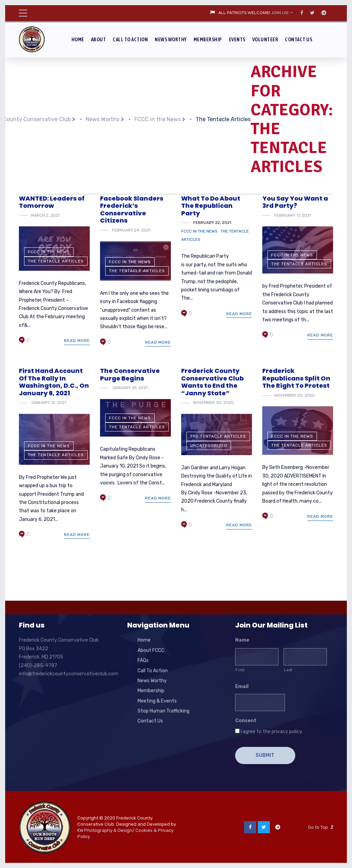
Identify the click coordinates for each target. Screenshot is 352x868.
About (99, 39)
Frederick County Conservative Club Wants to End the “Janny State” (212, 382)
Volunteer (265, 39)
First (240, 670)
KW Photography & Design (105, 830)
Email (244, 687)
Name (245, 640)
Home (78, 39)
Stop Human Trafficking (163, 711)
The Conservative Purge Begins (130, 374)
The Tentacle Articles (56, 261)
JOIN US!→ (282, 13)
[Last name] (305, 657)
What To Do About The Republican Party (211, 206)
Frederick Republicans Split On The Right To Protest (296, 378)
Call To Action (130, 39)
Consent (246, 721)
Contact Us (299, 39)
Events (237, 39)
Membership (208, 39)
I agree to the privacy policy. (272, 732)
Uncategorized (209, 446)
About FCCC (151, 650)
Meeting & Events (157, 701)
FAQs (143, 660)
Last (288, 670)
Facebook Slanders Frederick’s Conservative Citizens (132, 210)
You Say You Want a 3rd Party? (295, 202)
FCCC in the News (49, 252)
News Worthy (171, 39)
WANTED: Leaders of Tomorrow (52, 202)
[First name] (257, 657)
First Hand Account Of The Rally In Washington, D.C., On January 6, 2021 (54, 382)
